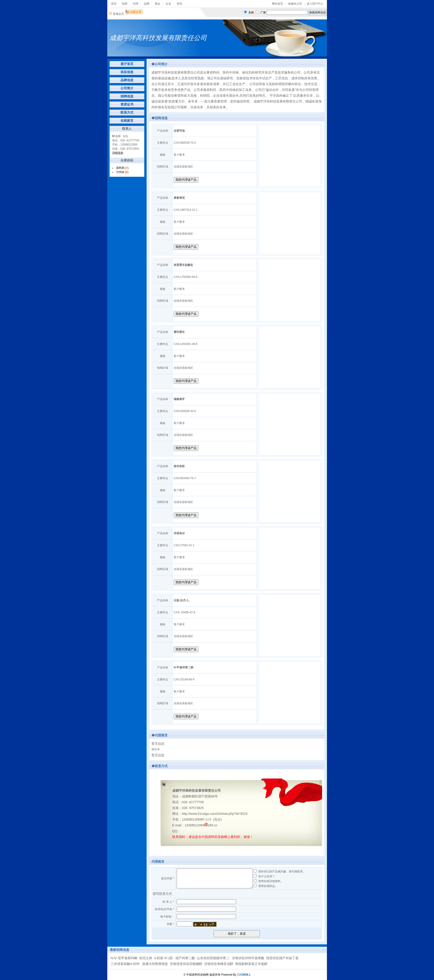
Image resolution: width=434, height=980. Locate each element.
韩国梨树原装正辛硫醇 (251, 964)
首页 (114, 4)
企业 (168, 4)
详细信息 (118, 153)
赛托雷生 (179, 332)
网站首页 (277, 4)
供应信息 (127, 72)
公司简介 (127, 88)
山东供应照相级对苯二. (213, 958)
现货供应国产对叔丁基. (283, 958)
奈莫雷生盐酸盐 (183, 265)
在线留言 (127, 121)
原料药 (120, 168)
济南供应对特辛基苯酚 (248, 958)
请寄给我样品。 (268, 886)
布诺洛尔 (179, 533)
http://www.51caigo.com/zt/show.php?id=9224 (215, 814)
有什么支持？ (267, 876)
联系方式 (127, 112)
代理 (135, 4)
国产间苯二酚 (185, 958)
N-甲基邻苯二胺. (184, 667)
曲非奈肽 (179, 466)
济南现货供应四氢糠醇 (186, 964)
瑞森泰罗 (179, 399)
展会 (157, 4)
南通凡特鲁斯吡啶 (155, 964)
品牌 (147, 4)
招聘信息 (127, 96)
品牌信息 (127, 80)
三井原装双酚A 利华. (126, 964)
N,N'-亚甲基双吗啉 (124, 958)
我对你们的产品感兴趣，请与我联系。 (282, 871)
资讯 (179, 4)
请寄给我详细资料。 (271, 881)
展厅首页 (127, 64)
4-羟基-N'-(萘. (164, 958)
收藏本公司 (295, 4)
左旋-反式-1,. (182, 600)
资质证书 (127, 104)
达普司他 (179, 131)
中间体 (120, 172)
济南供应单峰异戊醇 (219, 964)
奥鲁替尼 (179, 198)
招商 (125, 4)
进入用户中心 (315, 4)
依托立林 (146, 958)
